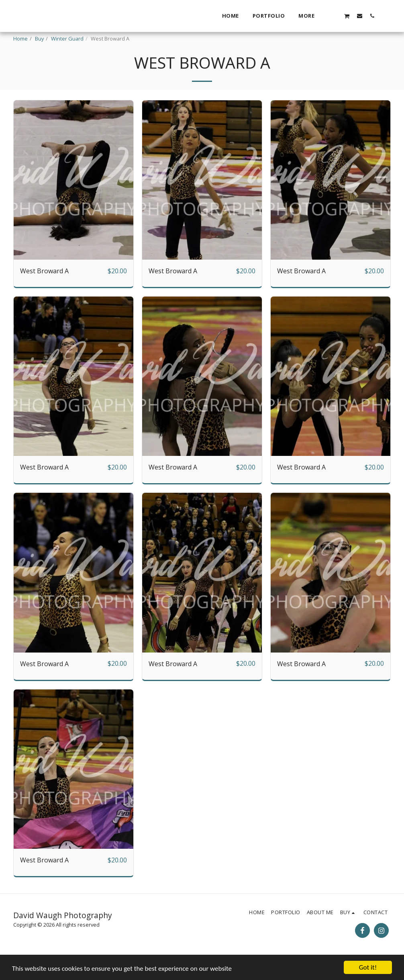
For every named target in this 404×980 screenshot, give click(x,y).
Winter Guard (67, 39)
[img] (73, 200)
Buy (39, 39)
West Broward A (44, 291)
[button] (334, 16)
